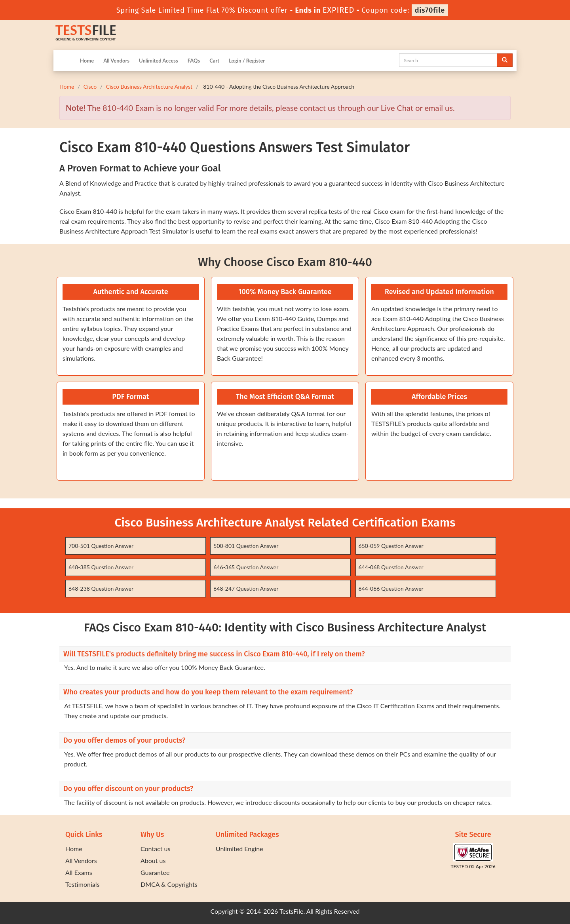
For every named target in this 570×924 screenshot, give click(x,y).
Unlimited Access (159, 61)
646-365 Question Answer (246, 567)
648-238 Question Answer (101, 588)
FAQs (194, 61)
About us (153, 860)
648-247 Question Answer (246, 588)
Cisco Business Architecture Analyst (149, 87)
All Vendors (116, 61)
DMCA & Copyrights (169, 884)
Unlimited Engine (239, 849)
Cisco (90, 87)
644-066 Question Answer (391, 588)
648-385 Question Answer (101, 567)
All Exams (79, 872)
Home (87, 61)
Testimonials (82, 884)
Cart (214, 61)
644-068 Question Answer (391, 567)
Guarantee (155, 872)
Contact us (155, 849)
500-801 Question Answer (246, 546)
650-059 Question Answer (391, 546)
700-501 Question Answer (101, 546)
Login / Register (247, 61)
